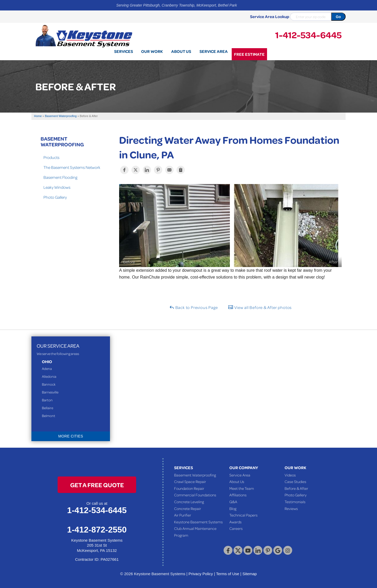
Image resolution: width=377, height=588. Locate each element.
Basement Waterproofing (62, 141)
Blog (233, 508)
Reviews (291, 508)
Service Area (240, 475)
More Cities (71, 436)
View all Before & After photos (260, 307)
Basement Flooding (60, 177)
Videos (290, 475)
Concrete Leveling (189, 502)
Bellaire (48, 408)
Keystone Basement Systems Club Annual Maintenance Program (198, 528)
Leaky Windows (57, 187)
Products (51, 157)
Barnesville (50, 392)
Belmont (49, 416)
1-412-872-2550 (97, 530)
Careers (236, 528)
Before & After (296, 488)
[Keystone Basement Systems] (84, 36)
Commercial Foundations (195, 495)
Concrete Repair (188, 508)
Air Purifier (183, 515)
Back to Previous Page (193, 307)
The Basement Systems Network (72, 167)
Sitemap (250, 574)
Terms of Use (228, 574)
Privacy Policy (201, 574)
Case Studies (295, 481)
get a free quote (97, 485)
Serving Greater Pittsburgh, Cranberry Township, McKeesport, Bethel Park (177, 5)
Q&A (233, 502)
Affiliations (238, 495)
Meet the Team (242, 488)
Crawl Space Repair (190, 481)
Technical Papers (243, 515)
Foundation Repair (189, 488)
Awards (235, 522)
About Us (237, 481)
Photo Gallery (55, 197)
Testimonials (295, 502)
